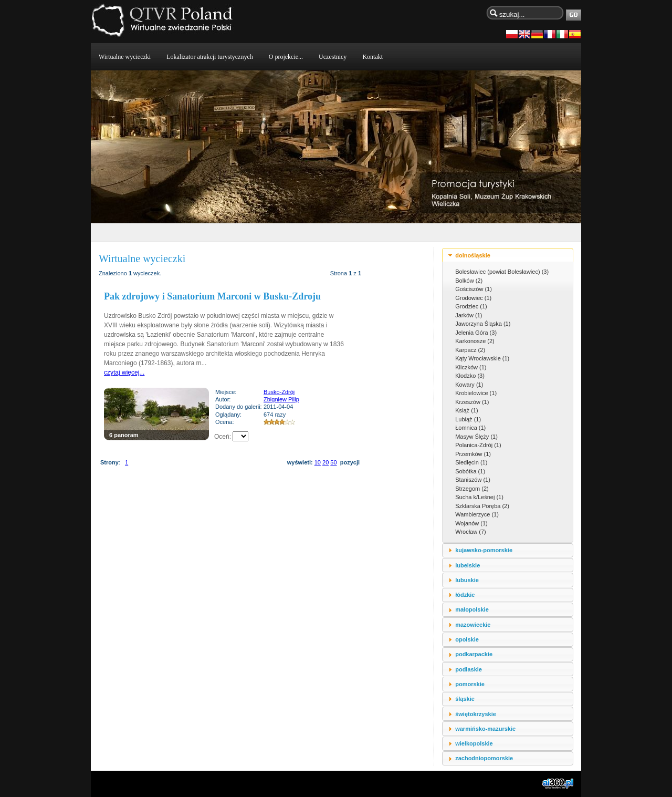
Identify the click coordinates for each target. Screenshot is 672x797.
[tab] (508, 255)
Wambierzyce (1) (477, 514)
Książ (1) (466, 410)
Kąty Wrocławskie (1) (482, 358)
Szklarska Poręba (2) (482, 506)
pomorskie (470, 684)
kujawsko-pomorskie (484, 550)
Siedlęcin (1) (471, 462)
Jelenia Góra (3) (476, 333)
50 (333, 462)
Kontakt (372, 57)
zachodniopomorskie (484, 758)
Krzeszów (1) (472, 402)
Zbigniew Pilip (281, 399)
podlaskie (469, 669)
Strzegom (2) (472, 489)
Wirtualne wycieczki (125, 57)
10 (318, 462)
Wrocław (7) (470, 532)
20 (325, 462)
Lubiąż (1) (468, 419)
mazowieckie (473, 625)
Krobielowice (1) (476, 393)
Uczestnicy (333, 57)
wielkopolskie (474, 743)
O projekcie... (286, 57)
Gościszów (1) (474, 289)
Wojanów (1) (471, 523)
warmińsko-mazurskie (485, 729)
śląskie (465, 699)
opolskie (467, 639)
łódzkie (465, 595)
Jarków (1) (469, 315)
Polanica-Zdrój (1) (478, 445)
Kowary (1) (469, 385)
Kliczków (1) (471, 367)
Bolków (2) (469, 281)
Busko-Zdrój (279, 392)
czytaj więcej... (124, 372)
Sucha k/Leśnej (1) (479, 497)
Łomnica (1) (470, 428)
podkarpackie (474, 654)
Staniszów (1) (473, 480)
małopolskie (472, 609)
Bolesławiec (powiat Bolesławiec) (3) (502, 272)
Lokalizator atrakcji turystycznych (210, 57)
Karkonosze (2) (475, 341)
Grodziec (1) (471, 306)
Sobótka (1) (470, 471)
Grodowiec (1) (473, 298)
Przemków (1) (473, 454)
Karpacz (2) (470, 350)
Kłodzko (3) (470, 376)
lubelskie (468, 565)
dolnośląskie (473, 255)
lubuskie (467, 580)
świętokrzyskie (476, 714)
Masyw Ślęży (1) (476, 437)
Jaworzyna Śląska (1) (483, 324)
